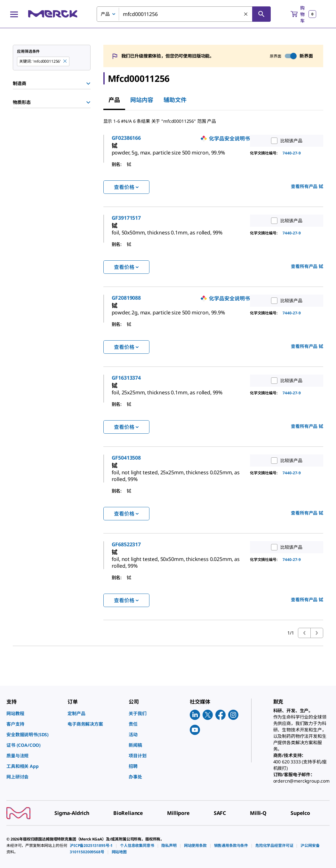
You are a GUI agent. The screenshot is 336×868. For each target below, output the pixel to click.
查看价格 (126, 194)
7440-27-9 (292, 153)
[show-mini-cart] (303, 14)
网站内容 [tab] (142, 100)
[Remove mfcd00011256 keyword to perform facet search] (65, 61)
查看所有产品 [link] (307, 193)
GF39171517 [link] (154, 225)
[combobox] (184, 14)
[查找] (261, 14)
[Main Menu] (14, 14)
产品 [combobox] (105, 14)
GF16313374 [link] (154, 398)
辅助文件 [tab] (175, 100)
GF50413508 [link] (154, 485)
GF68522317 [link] (154, 571)
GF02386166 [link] (154, 138)
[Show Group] (88, 83)
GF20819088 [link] (154, 311)
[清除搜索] (246, 14)
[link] (188, 153)
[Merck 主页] (53, 14)
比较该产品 (285, 141)
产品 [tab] (114, 100)
